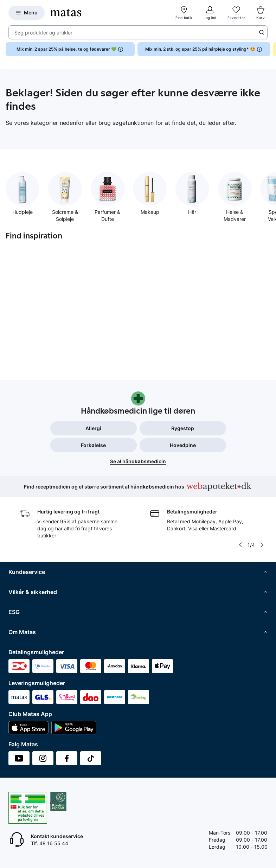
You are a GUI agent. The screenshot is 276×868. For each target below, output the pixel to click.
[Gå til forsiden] (66, 13)
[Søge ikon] (262, 32)
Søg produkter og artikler (43, 33)
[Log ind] (210, 13)
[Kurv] (261, 13)
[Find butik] (184, 13)
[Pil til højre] (262, 545)
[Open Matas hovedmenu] (27, 13)
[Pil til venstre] (240, 545)
